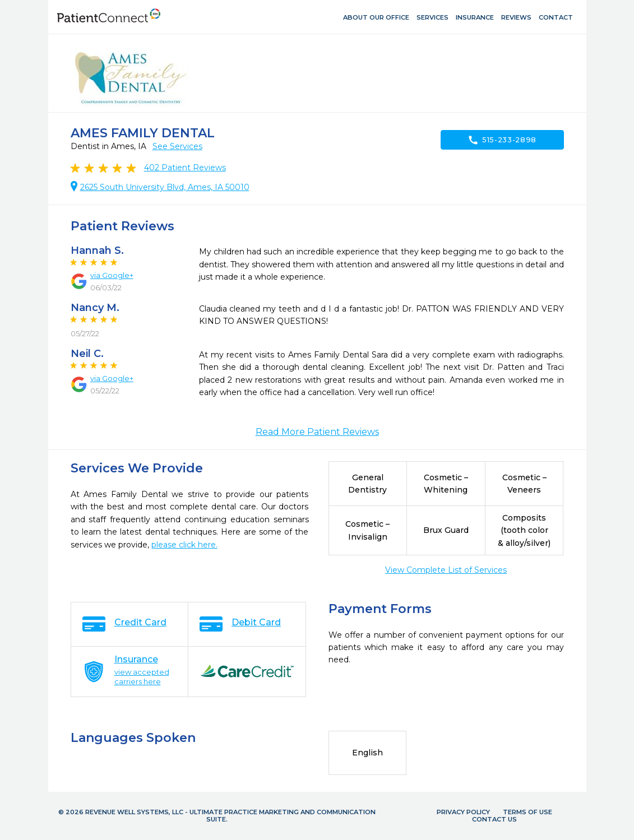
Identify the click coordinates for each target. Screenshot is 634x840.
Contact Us (494, 819)
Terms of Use (527, 812)
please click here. (184, 545)
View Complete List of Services (446, 570)
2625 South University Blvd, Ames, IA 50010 (165, 187)
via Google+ (112, 275)
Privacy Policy (463, 812)
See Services (177, 146)
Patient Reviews (185, 168)
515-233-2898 (502, 140)
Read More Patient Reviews (317, 432)
